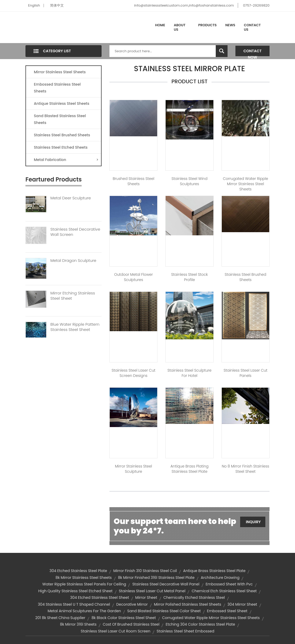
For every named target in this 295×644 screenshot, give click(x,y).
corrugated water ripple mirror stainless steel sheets (211, 618)
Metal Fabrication (66, 160)
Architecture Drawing (220, 578)
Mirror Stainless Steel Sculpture (133, 469)
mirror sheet (146, 598)
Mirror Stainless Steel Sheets (60, 72)
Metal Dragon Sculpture (73, 261)
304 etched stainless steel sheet (99, 598)
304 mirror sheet (242, 604)
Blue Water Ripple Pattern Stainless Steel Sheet (75, 327)
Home (160, 25)
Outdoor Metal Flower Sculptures (133, 277)
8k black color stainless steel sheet (124, 618)
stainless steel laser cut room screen (116, 631)
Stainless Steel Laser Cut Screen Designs (133, 373)
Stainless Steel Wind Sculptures (190, 181)
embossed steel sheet (227, 611)
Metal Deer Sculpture (71, 198)
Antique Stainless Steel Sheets (62, 103)
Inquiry (253, 522)
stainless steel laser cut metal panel (152, 591)
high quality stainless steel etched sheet (75, 591)
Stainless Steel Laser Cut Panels (246, 373)
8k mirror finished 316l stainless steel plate (156, 578)
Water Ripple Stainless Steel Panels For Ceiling (84, 584)
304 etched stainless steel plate (78, 571)
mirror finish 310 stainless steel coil (145, 571)
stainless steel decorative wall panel (166, 584)
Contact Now (253, 52)
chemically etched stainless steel (194, 598)
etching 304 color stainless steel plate (200, 624)
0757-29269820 (256, 5)
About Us (180, 27)
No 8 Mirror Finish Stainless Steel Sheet (246, 469)
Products (207, 25)
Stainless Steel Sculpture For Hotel (189, 373)
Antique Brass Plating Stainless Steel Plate (189, 469)
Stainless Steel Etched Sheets (61, 147)
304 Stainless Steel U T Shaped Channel (74, 604)
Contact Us (252, 27)
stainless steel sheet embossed (186, 631)
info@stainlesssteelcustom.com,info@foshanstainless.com (184, 5)
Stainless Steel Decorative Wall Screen (75, 232)
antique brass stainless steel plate (214, 571)
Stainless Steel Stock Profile (189, 277)
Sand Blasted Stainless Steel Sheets (60, 119)
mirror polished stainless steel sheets (187, 604)
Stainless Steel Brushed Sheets (62, 135)
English (34, 5)
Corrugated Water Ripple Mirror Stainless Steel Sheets (245, 184)
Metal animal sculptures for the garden (84, 611)
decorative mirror (132, 604)
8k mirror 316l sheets (78, 624)
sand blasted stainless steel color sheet (164, 611)
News (230, 25)
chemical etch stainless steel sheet (224, 591)
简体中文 (57, 5)
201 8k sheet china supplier (60, 618)
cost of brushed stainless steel (131, 624)
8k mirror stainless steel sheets (84, 578)
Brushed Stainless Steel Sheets (133, 181)
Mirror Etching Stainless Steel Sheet (73, 296)
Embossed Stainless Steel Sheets (57, 88)
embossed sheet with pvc (229, 584)
